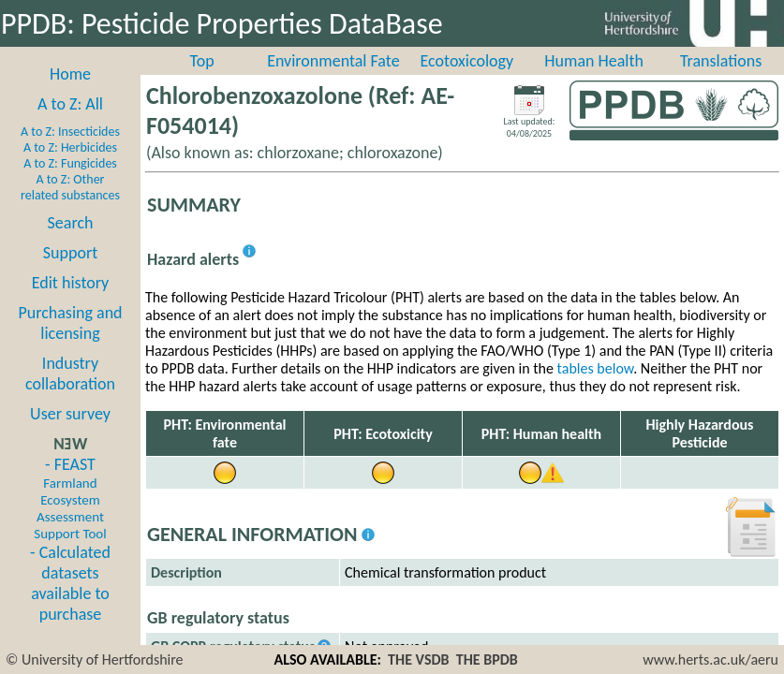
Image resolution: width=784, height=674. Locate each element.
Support (70, 253)
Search (71, 223)
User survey (70, 414)
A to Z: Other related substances (70, 187)
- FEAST (70, 498)
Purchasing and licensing (70, 323)
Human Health (594, 61)
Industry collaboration (70, 374)
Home (70, 74)
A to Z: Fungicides (70, 163)
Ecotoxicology (467, 61)
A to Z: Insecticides (70, 132)
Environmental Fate (333, 61)
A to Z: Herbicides (70, 147)
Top (202, 61)
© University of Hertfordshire (95, 659)
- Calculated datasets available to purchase (70, 583)
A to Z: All (70, 104)
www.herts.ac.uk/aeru (710, 659)
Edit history (71, 283)
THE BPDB (487, 659)
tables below (596, 368)
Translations (721, 61)
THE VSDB (418, 659)
